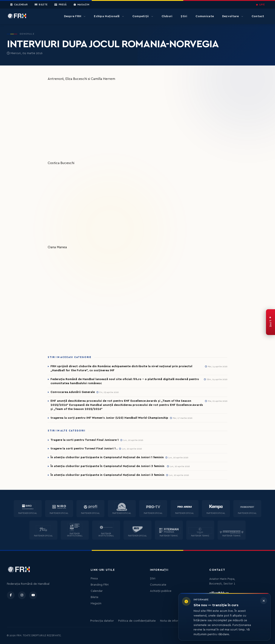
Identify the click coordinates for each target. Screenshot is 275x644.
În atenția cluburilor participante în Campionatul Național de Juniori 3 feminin (108, 466)
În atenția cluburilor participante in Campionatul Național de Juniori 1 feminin (107, 457)
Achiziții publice (161, 591)
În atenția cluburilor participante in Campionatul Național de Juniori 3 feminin (107, 475)
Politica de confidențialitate (137, 621)
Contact (258, 16)
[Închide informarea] (264, 601)
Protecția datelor (102, 621)
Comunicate (205, 16)
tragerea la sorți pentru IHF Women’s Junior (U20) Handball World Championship (109, 418)
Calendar (19, 5)
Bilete (41, 5)
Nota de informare (172, 621)
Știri (184, 16)
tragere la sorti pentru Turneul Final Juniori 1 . (84, 449)
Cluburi (167, 16)
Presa (94, 579)
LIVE (260, 5)
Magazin (81, 5)
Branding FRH (100, 585)
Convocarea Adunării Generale (73, 392)
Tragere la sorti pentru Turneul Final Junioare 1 (85, 440)
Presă (60, 5)
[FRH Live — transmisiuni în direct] (270, 322)
